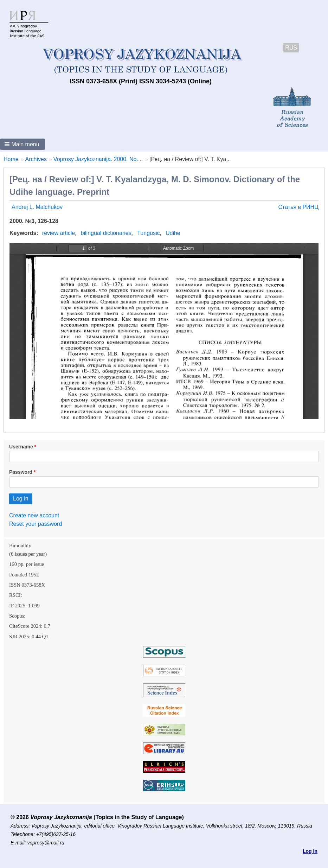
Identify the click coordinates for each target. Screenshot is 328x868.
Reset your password (36, 524)
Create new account (34, 515)
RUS (291, 48)
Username (21, 447)
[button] (22, 144)
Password (21, 472)
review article (59, 233)
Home (11, 159)
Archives (36, 159)
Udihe (173, 233)
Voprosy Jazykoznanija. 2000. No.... (98, 159)
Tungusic (148, 233)
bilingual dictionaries (106, 233)
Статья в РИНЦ (298, 207)
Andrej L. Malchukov (37, 207)
